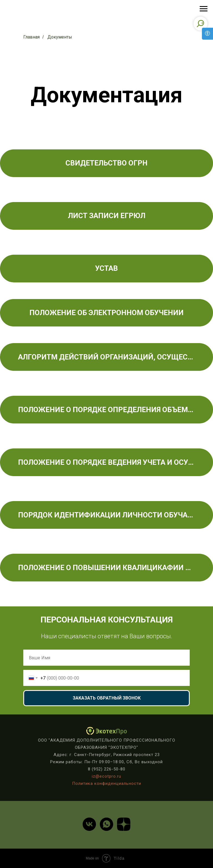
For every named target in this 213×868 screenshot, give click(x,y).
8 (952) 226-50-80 (107, 769)
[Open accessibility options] (207, 34)
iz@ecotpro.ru (106, 776)
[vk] (89, 824)
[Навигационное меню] (204, 9)
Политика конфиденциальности (107, 783)
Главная (31, 37)
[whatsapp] (106, 824)
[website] (124, 824)
